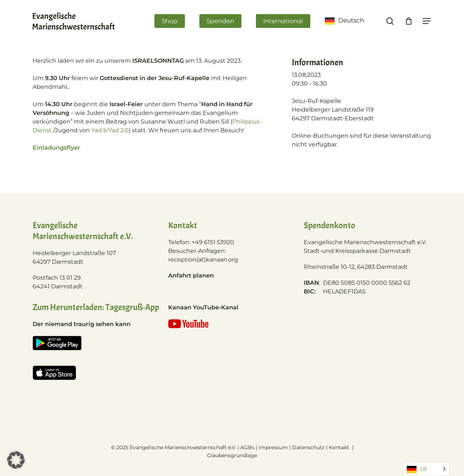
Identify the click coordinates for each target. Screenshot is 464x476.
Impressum (273, 447)
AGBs (247, 447)
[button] (16, 460)
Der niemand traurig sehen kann (82, 324)
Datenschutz (308, 447)
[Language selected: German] (426, 469)
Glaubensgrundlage (232, 455)
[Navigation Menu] (427, 21)
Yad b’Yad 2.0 (110, 130)
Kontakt (340, 447)
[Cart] (409, 21)
